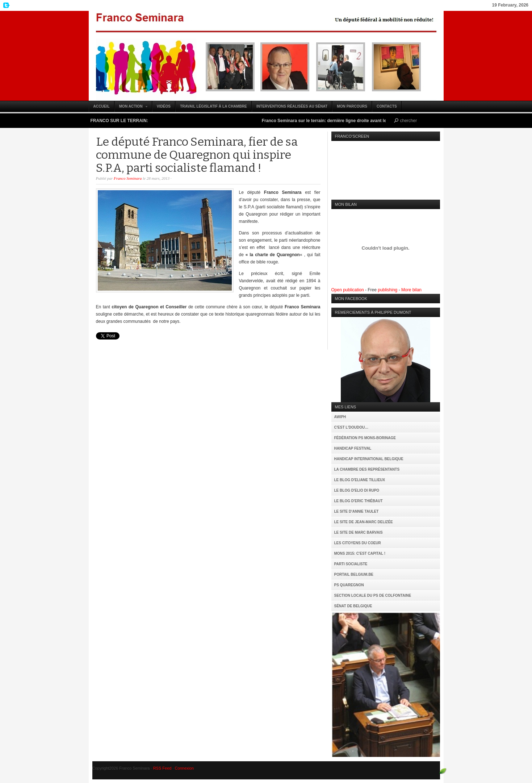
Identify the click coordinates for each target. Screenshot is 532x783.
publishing (388, 290)
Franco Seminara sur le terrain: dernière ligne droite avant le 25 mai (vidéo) (343, 121)
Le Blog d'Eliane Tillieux (360, 480)
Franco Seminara (266, 56)
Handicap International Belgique (369, 459)
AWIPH (340, 417)
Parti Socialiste (351, 564)
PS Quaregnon (349, 585)
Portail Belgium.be (354, 574)
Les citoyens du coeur (358, 543)
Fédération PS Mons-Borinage (365, 438)
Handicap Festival (353, 448)
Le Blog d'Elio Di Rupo (357, 490)
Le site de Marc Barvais (359, 532)
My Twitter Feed (5, 5)
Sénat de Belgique (353, 606)
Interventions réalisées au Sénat (292, 106)
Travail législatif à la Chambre (213, 106)
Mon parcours (352, 106)
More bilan (411, 290)
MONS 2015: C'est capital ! (360, 553)
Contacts (387, 106)
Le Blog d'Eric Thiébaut (359, 501)
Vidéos (164, 106)
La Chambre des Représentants (367, 469)
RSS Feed (162, 768)
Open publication (348, 290)
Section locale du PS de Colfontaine (373, 595)
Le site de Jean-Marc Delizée (364, 522)
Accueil (102, 106)
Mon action (131, 108)
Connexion (185, 768)
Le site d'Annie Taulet (357, 511)
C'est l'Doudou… (351, 427)
